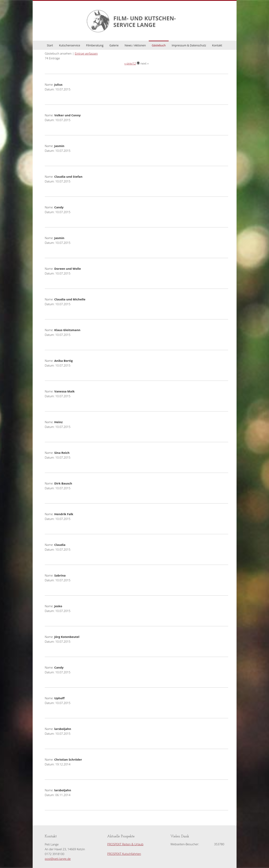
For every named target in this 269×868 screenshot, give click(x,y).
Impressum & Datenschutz (189, 45)
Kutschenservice (69, 45)
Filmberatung (95, 45)
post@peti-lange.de (58, 859)
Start (50, 45)
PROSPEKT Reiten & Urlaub (125, 844)
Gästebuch (159, 45)
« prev (128, 63)
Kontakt (217, 45)
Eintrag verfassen (86, 53)
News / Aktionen (135, 45)
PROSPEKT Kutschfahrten (124, 854)
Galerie (114, 45)
